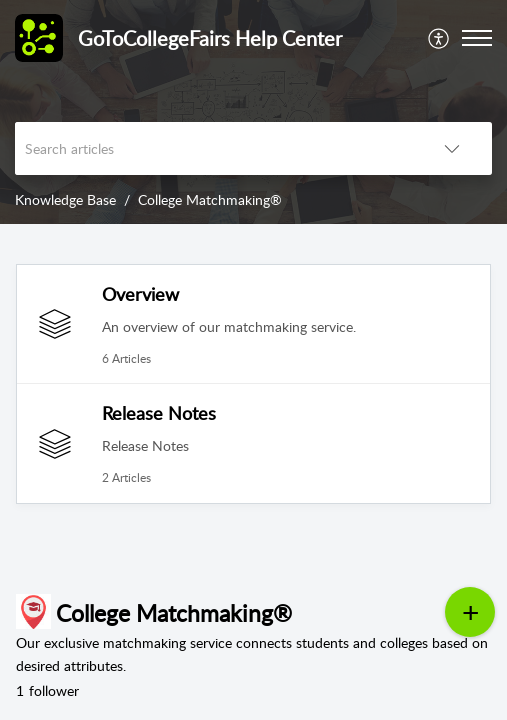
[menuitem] (439, 38)
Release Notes (159, 413)
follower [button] (47, 690)
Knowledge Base (65, 199)
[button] (439, 38)
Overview (140, 294)
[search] (213, 148)
